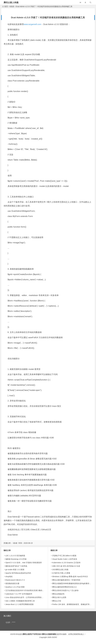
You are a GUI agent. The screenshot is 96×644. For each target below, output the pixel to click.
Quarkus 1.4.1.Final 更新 (15, 587)
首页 (5, 6)
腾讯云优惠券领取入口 (51, 634)
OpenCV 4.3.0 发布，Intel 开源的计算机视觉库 (24, 563)
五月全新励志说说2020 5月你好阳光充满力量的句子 (26, 590)
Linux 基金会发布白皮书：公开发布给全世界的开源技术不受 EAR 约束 (33, 597)
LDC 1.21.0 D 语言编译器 (15, 556)
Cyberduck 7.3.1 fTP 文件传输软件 (19, 594)
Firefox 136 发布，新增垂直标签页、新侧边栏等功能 (73, 604)
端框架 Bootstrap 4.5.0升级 (16, 559)
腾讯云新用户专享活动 (32, 634)
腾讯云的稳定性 (58, 594)
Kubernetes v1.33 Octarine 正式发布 (66, 563)
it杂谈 (12, 6)
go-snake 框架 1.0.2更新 (15, 570)
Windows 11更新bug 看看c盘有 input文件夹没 (70, 576)
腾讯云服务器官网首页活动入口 (64, 587)
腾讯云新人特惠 (11, 3)
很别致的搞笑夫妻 (12, 583)
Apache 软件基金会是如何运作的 (18, 573)
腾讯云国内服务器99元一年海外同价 (66, 580)
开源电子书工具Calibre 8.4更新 (64, 556)
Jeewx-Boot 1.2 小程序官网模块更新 (19, 604)
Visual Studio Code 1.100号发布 (65, 559)
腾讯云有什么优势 (59, 597)
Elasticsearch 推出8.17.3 (15, 580)
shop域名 (9, 576)
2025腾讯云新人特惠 (60, 570)
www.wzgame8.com (32, 24)
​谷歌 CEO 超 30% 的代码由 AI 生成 (66, 566)
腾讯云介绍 (57, 601)
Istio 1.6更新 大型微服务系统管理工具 (20, 601)
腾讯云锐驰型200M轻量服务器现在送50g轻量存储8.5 (73, 583)
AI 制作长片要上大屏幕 (61, 573)
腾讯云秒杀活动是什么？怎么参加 (65, 590)
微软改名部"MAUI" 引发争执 (16, 566)
